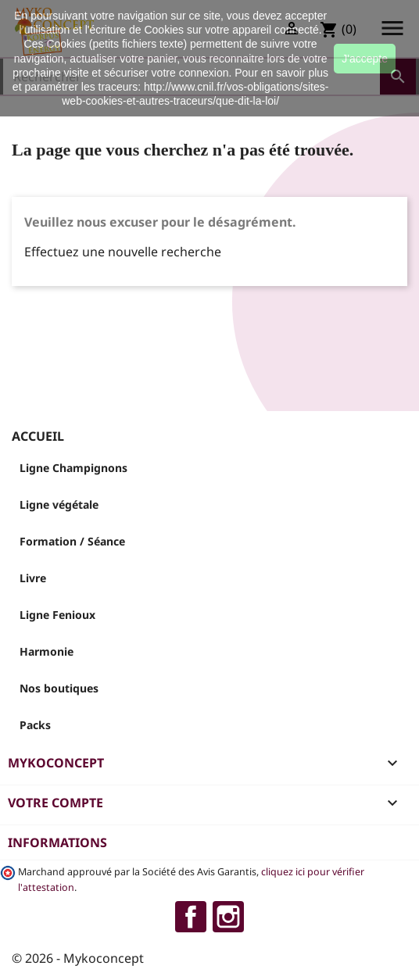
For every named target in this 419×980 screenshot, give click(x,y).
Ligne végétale (59, 504)
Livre (33, 578)
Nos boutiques (59, 688)
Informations (57, 842)
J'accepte (365, 59)
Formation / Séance (72, 541)
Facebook (191, 917)
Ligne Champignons (73, 468)
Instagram (228, 917)
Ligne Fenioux (57, 615)
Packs (35, 725)
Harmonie (47, 651)
